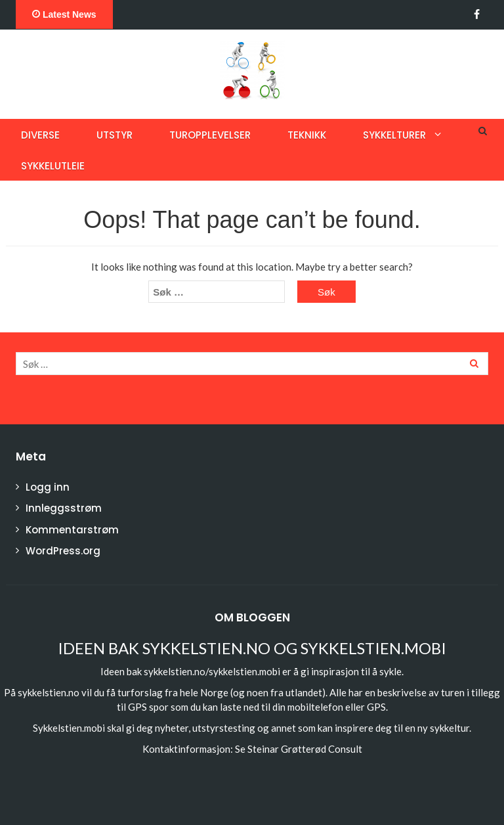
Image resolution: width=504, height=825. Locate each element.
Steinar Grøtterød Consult (305, 749)
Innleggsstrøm (64, 508)
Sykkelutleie (53, 166)
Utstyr (115, 135)
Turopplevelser (210, 135)
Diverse (40, 135)
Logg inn (48, 487)
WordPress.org (63, 551)
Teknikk (307, 135)
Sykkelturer (394, 135)
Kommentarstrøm (72, 530)
